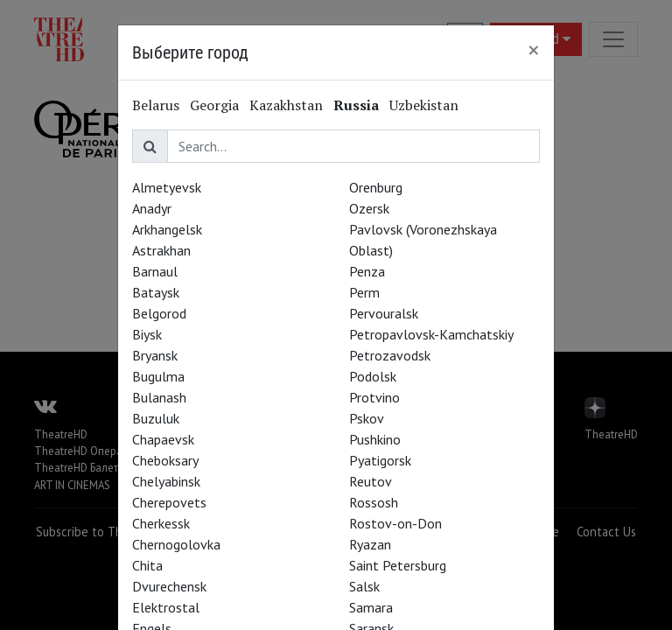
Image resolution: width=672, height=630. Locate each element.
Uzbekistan (424, 105)
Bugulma (158, 376)
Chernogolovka (176, 544)
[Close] (534, 50)
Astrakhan (161, 250)
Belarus (156, 105)
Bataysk (156, 292)
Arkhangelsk (167, 229)
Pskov (367, 418)
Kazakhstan (286, 105)
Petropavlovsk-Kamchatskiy (431, 334)
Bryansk (155, 355)
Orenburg (376, 187)
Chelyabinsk (166, 481)
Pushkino (375, 439)
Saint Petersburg (398, 565)
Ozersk (369, 208)
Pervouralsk (384, 313)
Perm (364, 292)
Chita (147, 565)
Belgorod (159, 313)
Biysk (147, 334)
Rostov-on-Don (395, 523)
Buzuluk (156, 418)
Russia (356, 105)
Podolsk (373, 376)
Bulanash (159, 397)
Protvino (374, 397)
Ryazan (370, 544)
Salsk (364, 586)
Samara (371, 607)
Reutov (371, 481)
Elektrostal (166, 607)
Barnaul (155, 271)
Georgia (214, 105)
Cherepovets (169, 502)
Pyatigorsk (380, 460)
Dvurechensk (169, 586)
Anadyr (152, 208)
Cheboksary (165, 460)
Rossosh (374, 502)
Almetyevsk (167, 187)
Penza (367, 271)
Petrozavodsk (390, 355)
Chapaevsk (163, 439)
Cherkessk (161, 523)
